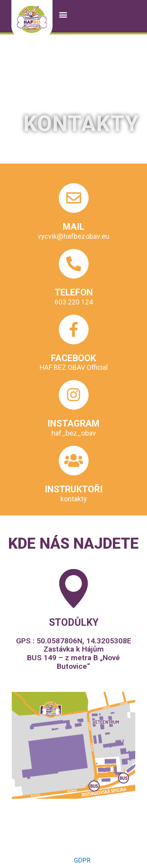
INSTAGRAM (73, 423)
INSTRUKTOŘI (74, 489)
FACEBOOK (73, 358)
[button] (63, 14)
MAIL (73, 227)
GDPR (82, 860)
